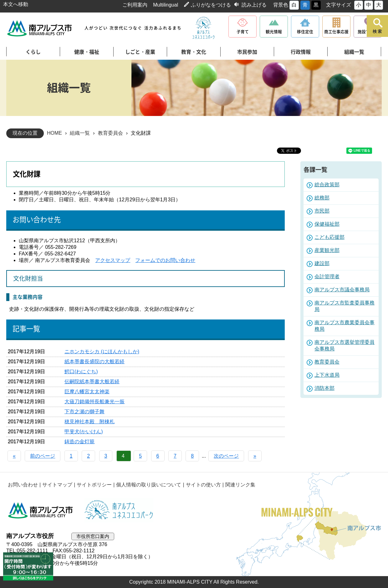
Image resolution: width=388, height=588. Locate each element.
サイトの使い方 (203, 485)
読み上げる (254, 5)
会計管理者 (327, 276)
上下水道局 (327, 375)
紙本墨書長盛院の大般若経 (94, 362)
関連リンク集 (240, 485)
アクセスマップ (113, 260)
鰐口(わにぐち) (81, 372)
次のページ (226, 456)
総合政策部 (327, 185)
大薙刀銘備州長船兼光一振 (94, 402)
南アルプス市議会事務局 (342, 290)
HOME (54, 133)
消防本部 (324, 388)
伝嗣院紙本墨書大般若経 (92, 382)
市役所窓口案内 (93, 536)
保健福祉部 (327, 224)
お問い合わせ (23, 485)
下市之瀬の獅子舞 (84, 412)
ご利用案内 (135, 5)
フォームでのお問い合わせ (165, 260)
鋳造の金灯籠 (79, 442)
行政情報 (301, 52)
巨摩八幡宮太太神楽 (87, 392)
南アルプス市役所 (41, 510)
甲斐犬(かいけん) (84, 432)
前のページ (43, 456)
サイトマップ (57, 485)
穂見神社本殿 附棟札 (89, 422)
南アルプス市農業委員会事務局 (345, 326)
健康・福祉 (87, 52)
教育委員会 (110, 133)
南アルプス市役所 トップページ (40, 28)
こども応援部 (329, 237)
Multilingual (166, 5)
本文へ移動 (16, 4)
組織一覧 (354, 52)
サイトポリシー (94, 485)
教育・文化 (194, 52)
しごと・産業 (140, 52)
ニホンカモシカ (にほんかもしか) (102, 352)
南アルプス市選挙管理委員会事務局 (345, 345)
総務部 (322, 198)
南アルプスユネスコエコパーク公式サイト (203, 28)
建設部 (322, 263)
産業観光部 (327, 250)
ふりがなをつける (211, 5)
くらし (33, 52)
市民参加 (247, 52)
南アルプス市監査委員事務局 (345, 306)
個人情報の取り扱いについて (149, 485)
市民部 (322, 211)
